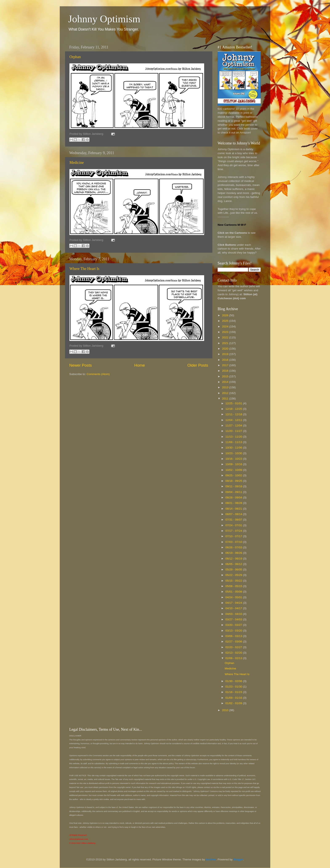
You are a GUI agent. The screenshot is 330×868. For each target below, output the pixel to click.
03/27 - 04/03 (234, 619)
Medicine (77, 163)
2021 (226, 343)
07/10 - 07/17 (234, 536)
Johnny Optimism (104, 19)
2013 (226, 387)
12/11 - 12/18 (234, 414)
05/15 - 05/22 (234, 581)
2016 (226, 371)
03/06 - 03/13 (234, 636)
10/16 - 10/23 (234, 459)
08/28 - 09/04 (234, 497)
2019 (226, 354)
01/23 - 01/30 (234, 687)
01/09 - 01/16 (234, 698)
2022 (226, 337)
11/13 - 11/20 (234, 437)
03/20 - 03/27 (234, 625)
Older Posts (198, 365)
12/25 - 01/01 (234, 403)
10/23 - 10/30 (234, 453)
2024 (226, 327)
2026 (226, 315)
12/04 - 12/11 (234, 420)
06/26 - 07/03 (234, 547)
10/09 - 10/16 (234, 464)
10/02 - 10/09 (234, 470)
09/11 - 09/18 (234, 486)
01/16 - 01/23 (234, 692)
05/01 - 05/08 (234, 592)
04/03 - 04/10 (234, 614)
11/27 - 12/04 (234, 425)
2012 (226, 393)
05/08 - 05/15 (234, 586)
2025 (226, 321)
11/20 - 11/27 (234, 431)
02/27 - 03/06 (234, 642)
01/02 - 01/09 (234, 703)
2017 (226, 365)
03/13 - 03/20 (234, 631)
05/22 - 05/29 (234, 575)
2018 (226, 360)
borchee (211, 859)
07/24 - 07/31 (234, 525)
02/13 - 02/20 (234, 653)
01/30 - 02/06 (234, 681)
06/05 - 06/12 (234, 564)
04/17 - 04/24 (234, 603)
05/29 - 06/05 (234, 570)
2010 (226, 710)
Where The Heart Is (84, 269)
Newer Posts (81, 365)
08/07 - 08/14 (234, 514)
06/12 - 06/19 (234, 559)
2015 (226, 376)
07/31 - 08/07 (234, 520)
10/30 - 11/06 (234, 448)
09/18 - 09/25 (234, 481)
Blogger (238, 859)
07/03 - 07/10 (234, 542)
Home (140, 365)
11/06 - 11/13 (234, 442)
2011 (226, 399)
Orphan (75, 57)
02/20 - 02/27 (234, 647)
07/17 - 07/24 (234, 531)
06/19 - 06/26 (234, 553)
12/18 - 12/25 (234, 409)
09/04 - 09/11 (234, 492)
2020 (226, 349)
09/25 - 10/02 (234, 475)
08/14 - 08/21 (234, 509)
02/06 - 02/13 (234, 658)
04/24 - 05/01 (234, 597)
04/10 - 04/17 (234, 608)
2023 (226, 332)
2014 (226, 382)
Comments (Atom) (98, 374)
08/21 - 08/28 (234, 503)
